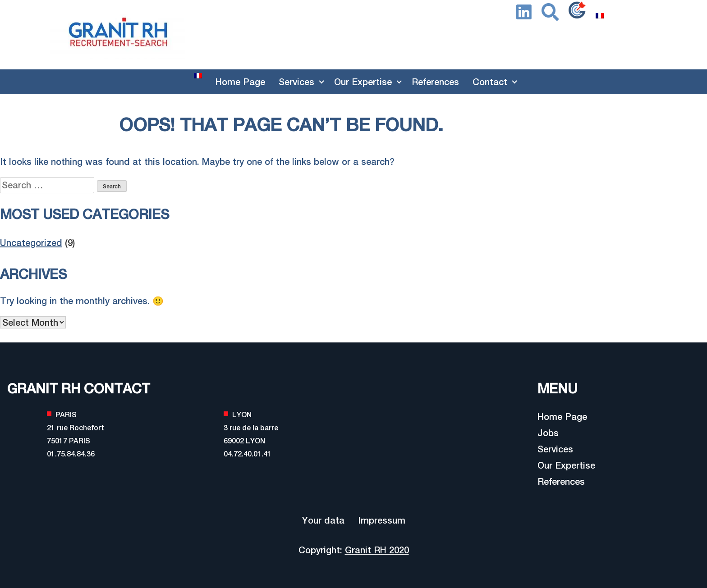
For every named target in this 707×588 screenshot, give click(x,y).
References (435, 82)
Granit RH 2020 (377, 550)
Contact (490, 82)
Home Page (240, 82)
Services (296, 82)
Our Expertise (363, 82)
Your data (323, 520)
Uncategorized (31, 243)
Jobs (548, 433)
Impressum (382, 520)
